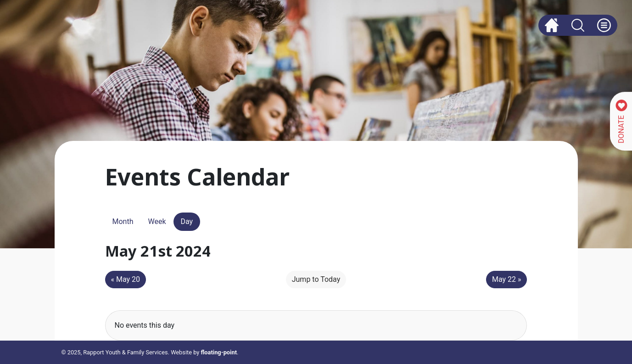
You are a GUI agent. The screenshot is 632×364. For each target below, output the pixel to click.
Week (157, 221)
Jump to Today (316, 279)
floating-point (219, 352)
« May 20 (126, 279)
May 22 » (507, 279)
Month (123, 221)
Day (187, 221)
